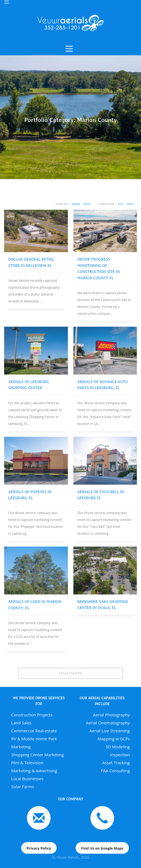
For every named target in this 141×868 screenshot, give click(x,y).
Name (76, 204)
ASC (121, 204)
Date (87, 204)
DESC (130, 204)
